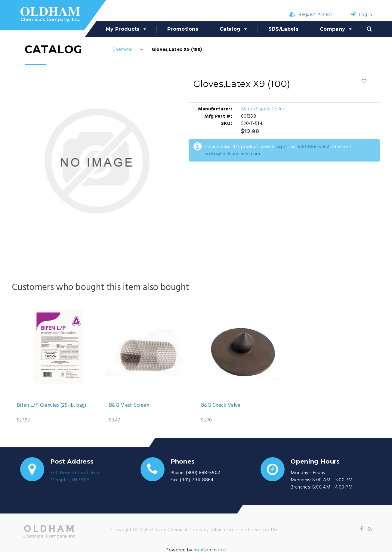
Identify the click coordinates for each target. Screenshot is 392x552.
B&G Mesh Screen (129, 406)
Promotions (183, 29)
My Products (123, 29)
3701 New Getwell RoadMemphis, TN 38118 (76, 476)
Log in (362, 15)
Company (332, 29)
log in (281, 147)
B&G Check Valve (221, 406)
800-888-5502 (314, 147)
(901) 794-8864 (197, 480)
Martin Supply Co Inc (263, 109)
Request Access (311, 15)
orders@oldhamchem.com (232, 154)
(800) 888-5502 (203, 473)
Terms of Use (265, 530)
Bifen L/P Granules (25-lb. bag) (52, 406)
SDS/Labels (283, 29)
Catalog (230, 29)
